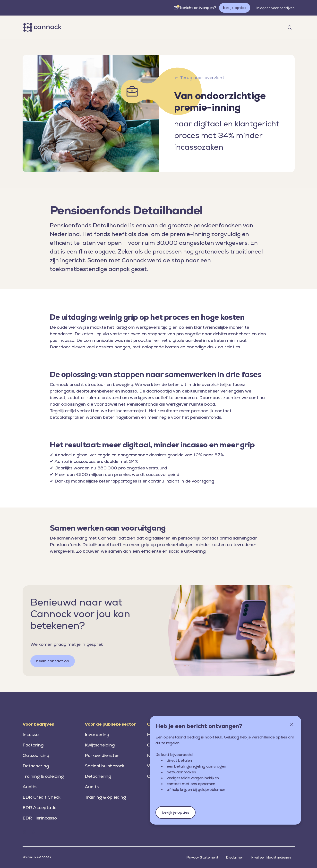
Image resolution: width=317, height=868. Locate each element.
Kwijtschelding (100, 745)
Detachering (36, 766)
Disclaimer (235, 857)
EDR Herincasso (40, 818)
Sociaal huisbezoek (105, 766)
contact (240, 27)
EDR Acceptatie (39, 807)
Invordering (97, 734)
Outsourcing (36, 755)
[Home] (43, 27)
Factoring (33, 745)
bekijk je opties (176, 812)
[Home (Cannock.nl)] (24, 832)
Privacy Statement (202, 857)
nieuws (148, 27)
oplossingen (118, 27)
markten (83, 27)
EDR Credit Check (42, 797)
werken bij (214, 27)
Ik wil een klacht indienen (271, 857)
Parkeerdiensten (102, 755)
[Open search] (290, 27)
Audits (30, 787)
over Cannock (180, 27)
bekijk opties (235, 8)
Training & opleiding (43, 776)
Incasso (31, 734)
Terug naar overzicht (199, 78)
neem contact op (53, 661)
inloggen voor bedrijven (275, 8)
